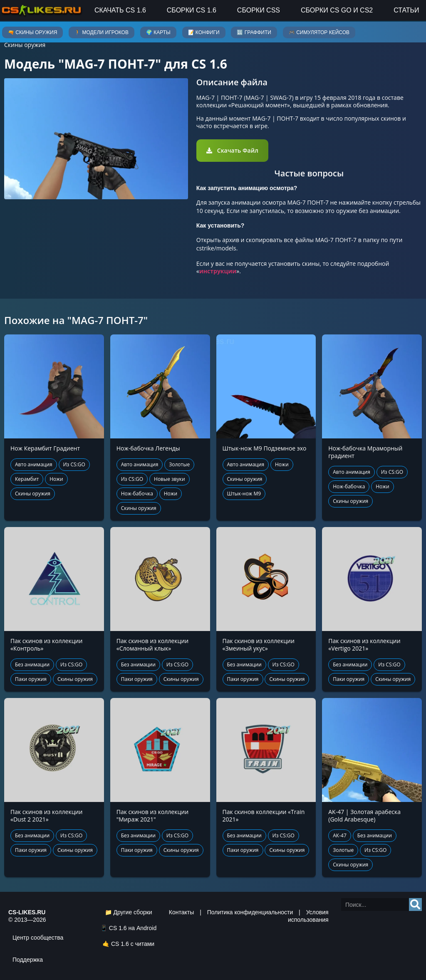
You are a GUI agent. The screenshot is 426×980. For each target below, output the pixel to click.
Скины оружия (25, 45)
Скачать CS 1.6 (120, 10)
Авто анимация (34, 464)
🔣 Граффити (254, 32)
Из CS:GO (74, 464)
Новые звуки (170, 479)
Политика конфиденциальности (250, 912)
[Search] (415, 905)
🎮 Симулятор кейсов (319, 32)
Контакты (181, 912)
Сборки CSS (259, 10)
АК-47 (340, 835)
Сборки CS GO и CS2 (337, 10)
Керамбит (27, 479)
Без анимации (32, 664)
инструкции (218, 271)
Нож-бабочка (137, 494)
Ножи (56, 479)
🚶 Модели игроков (102, 32)
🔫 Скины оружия (32, 32)
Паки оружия (31, 679)
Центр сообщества (38, 938)
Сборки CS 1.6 (192, 10)
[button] (232, 151)
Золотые (179, 464)
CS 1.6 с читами (133, 944)
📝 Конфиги (204, 32)
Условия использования (308, 916)
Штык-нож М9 (244, 494)
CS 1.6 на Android (133, 928)
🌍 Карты (158, 32)
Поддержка (28, 960)
